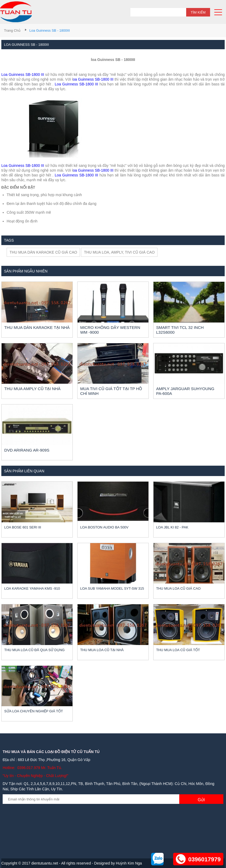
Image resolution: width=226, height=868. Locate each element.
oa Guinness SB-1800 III (93, 79)
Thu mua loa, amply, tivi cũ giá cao (119, 252)
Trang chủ (12, 30)
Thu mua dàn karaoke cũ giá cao (43, 252)
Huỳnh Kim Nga (129, 863)
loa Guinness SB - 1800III (50, 30)
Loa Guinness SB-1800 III (23, 75)
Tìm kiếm (198, 12)
